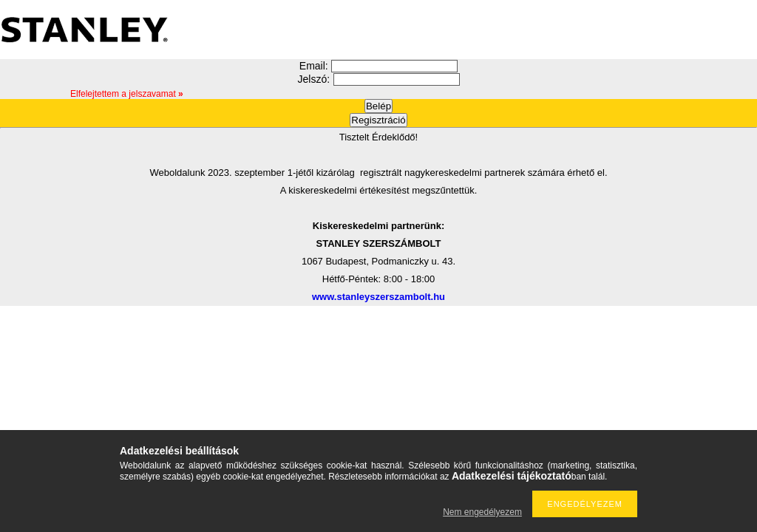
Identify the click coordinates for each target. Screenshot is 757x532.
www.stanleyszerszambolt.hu (378, 297)
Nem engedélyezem (482, 512)
